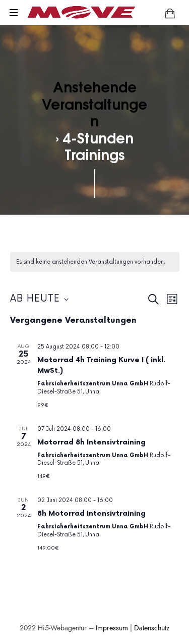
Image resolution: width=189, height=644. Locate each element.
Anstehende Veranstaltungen (94, 103)
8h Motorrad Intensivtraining (91, 513)
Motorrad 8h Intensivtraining (91, 442)
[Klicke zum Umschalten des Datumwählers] (39, 299)
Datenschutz (152, 628)
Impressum (112, 628)
